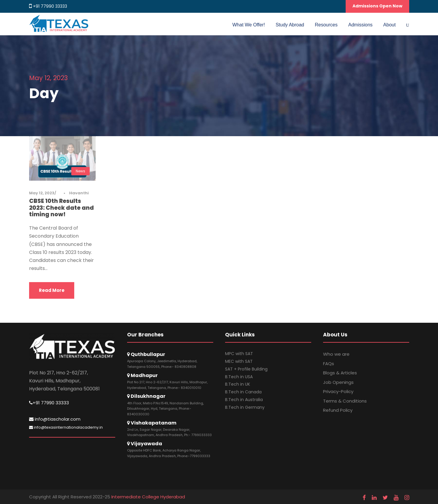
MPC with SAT (239, 354)
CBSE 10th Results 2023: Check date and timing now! (61, 208)
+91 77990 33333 (50, 6)
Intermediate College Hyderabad (148, 497)
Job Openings (338, 382)
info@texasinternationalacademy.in (66, 427)
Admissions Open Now (377, 6)
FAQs (329, 364)
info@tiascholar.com (55, 419)
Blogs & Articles (340, 373)
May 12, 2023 (42, 193)
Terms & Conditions (345, 401)
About (390, 25)
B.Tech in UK (238, 384)
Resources (326, 25)
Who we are (336, 354)
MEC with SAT (239, 361)
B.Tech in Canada (243, 392)
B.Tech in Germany (245, 407)
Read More (52, 290)
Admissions (360, 25)
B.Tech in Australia (244, 400)
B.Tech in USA (239, 377)
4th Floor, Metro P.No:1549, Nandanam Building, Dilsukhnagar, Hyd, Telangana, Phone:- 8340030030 (165, 409)
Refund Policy (338, 410)
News (80, 171)
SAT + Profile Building (246, 369)
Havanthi (79, 193)
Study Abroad (290, 25)
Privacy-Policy (338, 391)
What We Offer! (249, 25)
